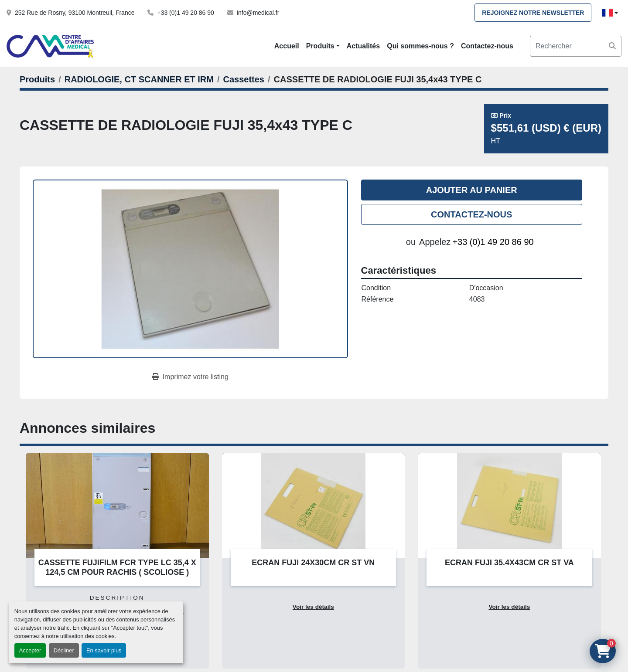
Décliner (64, 650)
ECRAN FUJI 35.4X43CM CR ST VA (509, 563)
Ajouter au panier (472, 190)
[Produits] (37, 79)
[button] (323, 46)
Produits (320, 46)
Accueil (287, 46)
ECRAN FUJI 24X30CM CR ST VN (313, 563)
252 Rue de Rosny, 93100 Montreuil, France (75, 13)
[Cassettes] (244, 79)
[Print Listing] (190, 377)
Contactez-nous (487, 46)
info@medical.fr (258, 13)
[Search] (576, 46)
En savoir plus (104, 650)
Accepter (30, 650)
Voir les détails (313, 607)
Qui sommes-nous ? (420, 46)
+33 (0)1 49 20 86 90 (185, 13)
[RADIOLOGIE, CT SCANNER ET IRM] (139, 79)
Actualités (363, 46)
